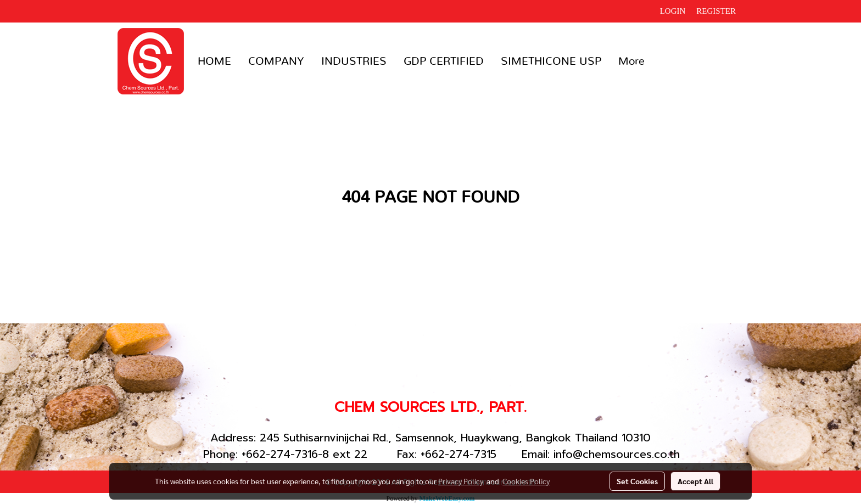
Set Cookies (637, 481)
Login (673, 11)
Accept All (695, 481)
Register (716, 11)
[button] (663, 61)
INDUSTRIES (354, 61)
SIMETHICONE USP (551, 61)
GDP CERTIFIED (444, 61)
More (631, 61)
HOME (214, 61)
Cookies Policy (526, 481)
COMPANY (276, 61)
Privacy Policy (461, 481)
